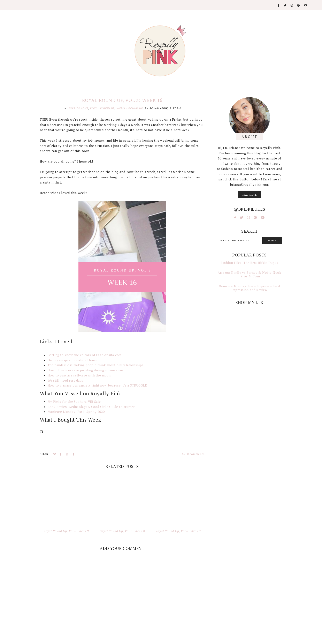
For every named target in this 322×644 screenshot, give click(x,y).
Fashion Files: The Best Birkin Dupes (250, 263)
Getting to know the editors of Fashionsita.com (85, 355)
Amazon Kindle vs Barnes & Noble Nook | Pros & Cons (249, 274)
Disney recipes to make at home (73, 360)
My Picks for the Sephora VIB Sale (74, 402)
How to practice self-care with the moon (79, 375)
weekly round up (130, 108)
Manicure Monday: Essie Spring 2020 (77, 412)
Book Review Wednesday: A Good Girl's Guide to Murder (91, 407)
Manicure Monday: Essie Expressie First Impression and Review (250, 288)
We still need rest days (65, 380)
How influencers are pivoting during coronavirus (86, 370)
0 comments (194, 454)
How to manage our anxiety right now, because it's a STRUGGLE (98, 385)
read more (249, 195)
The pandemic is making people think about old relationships (96, 365)
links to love (78, 108)
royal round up (102, 108)
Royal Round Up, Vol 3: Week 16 (122, 100)
